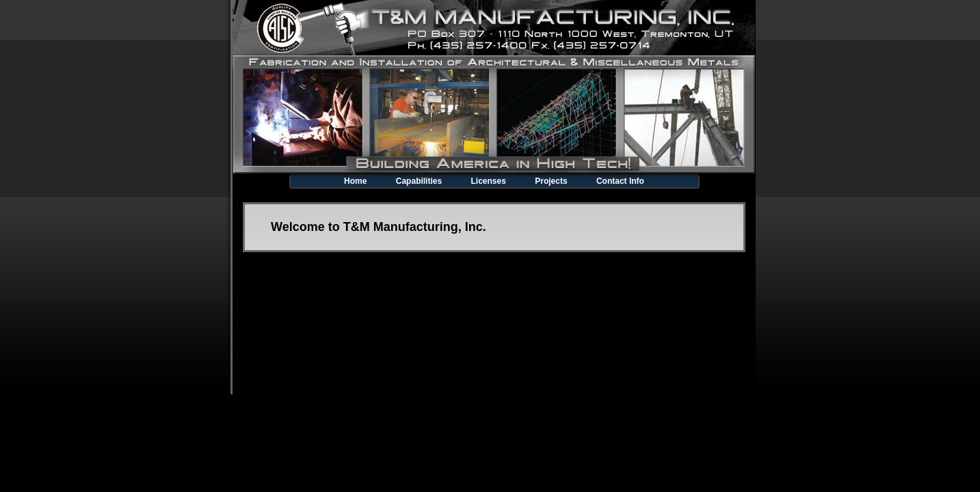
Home (355, 181)
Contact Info (620, 181)
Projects (551, 181)
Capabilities (419, 181)
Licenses (488, 181)
